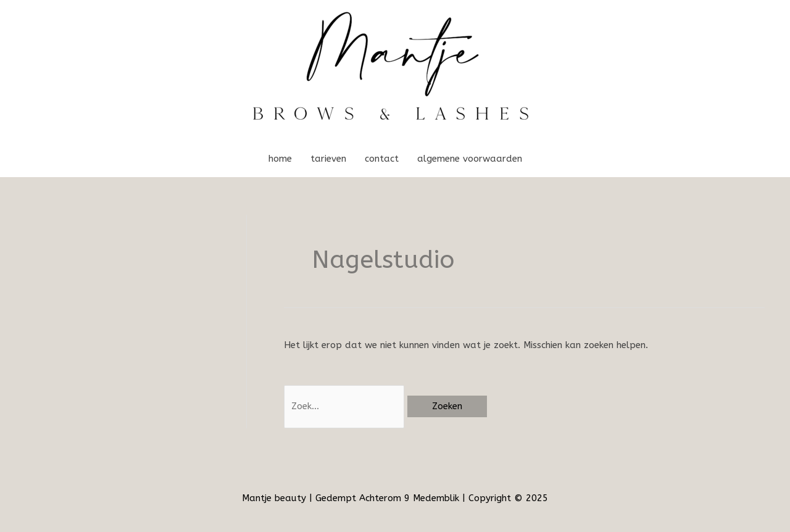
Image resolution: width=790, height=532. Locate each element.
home (280, 159)
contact (382, 159)
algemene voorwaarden (470, 159)
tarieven (328, 159)
